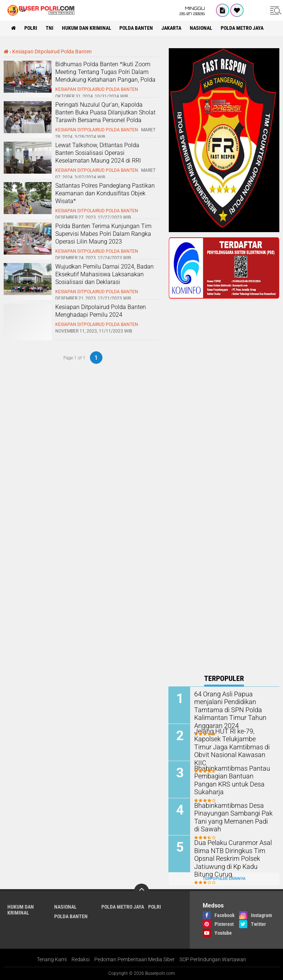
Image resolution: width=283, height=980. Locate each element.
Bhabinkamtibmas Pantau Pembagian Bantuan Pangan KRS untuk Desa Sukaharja (232, 776)
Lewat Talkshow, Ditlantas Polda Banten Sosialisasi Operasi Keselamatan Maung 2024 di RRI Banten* (98, 157)
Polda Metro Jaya (242, 28)
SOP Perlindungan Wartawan (213, 959)
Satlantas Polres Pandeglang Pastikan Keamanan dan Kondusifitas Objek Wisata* (105, 193)
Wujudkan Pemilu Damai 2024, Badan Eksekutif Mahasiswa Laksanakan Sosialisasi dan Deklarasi (104, 274)
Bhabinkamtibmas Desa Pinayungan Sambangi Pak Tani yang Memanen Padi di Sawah (231, 817)
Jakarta (172, 28)
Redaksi (81, 959)
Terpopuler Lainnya (224, 879)
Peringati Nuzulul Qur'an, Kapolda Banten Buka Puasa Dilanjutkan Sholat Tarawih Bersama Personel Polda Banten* (105, 116)
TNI (50, 28)
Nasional (201, 28)
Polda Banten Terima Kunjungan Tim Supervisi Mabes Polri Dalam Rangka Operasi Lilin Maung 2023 (103, 234)
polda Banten (137, 28)
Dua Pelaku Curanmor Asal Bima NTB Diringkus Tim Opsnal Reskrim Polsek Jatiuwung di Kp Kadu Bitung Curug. (233, 858)
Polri (31, 28)
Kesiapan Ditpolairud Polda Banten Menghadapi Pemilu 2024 (101, 311)
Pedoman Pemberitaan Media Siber (134, 959)
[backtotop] (141, 891)
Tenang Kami (52, 959)
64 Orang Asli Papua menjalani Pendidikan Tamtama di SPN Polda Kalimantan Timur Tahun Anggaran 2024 (227, 709)
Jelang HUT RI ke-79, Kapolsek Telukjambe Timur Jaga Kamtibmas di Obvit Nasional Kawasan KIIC (231, 743)
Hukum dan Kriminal (87, 28)
